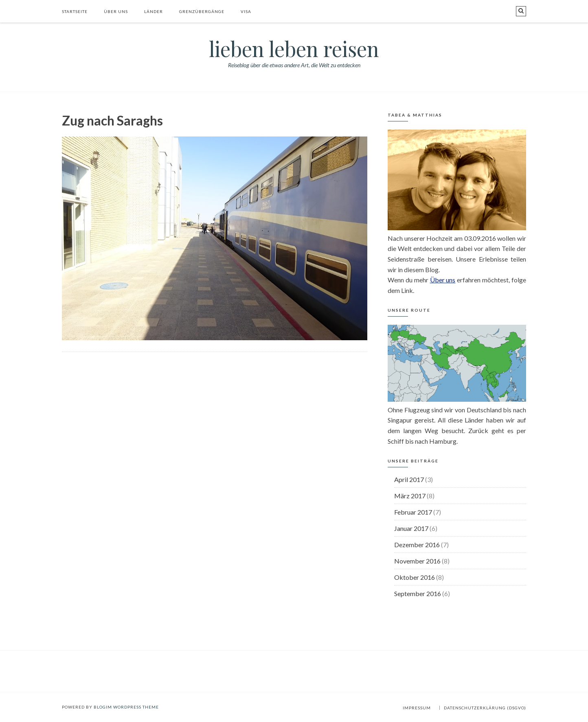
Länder (154, 11)
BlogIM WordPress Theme (126, 707)
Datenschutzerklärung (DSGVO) (485, 708)
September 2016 (418, 593)
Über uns (116, 11)
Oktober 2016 (415, 577)
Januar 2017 (411, 528)
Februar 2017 (413, 512)
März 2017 (410, 496)
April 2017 (409, 479)
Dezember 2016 (417, 545)
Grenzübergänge (202, 11)
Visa (246, 11)
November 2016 (417, 561)
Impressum (417, 708)
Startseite (75, 11)
